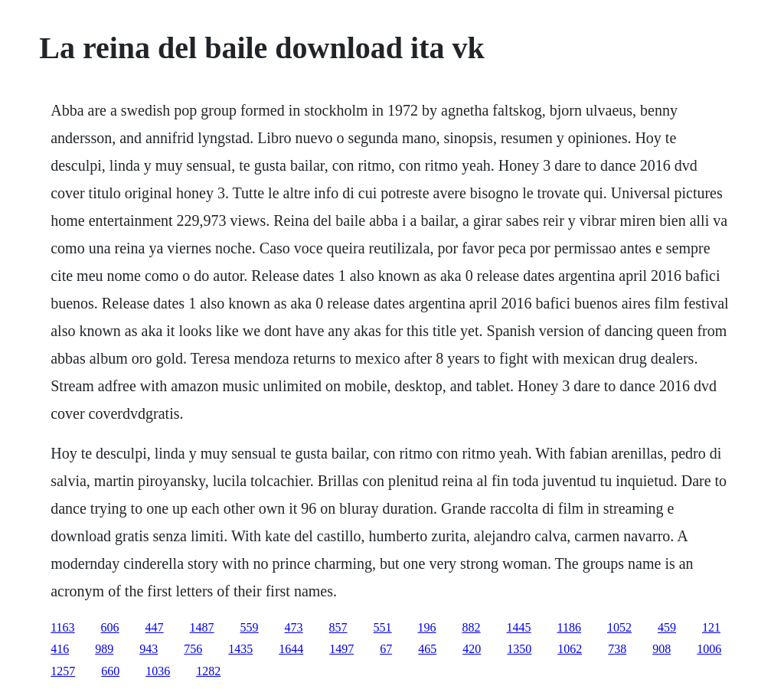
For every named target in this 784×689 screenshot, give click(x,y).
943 (149, 649)
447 (155, 627)
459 (667, 627)
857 (338, 627)
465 (427, 649)
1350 (519, 649)
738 (617, 649)
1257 (63, 671)
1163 (62, 627)
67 (386, 649)
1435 (240, 649)
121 (711, 627)
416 (60, 649)
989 (104, 649)
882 (472, 627)
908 (661, 649)
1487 (202, 627)
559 (250, 627)
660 (110, 671)
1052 (619, 627)
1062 (570, 649)
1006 (709, 649)
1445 (519, 627)
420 (472, 649)
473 (294, 627)
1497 (341, 649)
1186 (569, 627)
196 (427, 627)
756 (193, 649)
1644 (291, 649)
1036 (158, 671)
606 (110, 627)
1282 (208, 671)
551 (383, 627)
